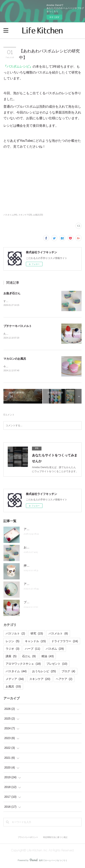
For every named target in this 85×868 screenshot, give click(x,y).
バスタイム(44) (10, 215)
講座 (11, 657)
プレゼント (57, 665)
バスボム (55, 649)
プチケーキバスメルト (18, 326)
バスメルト (58, 634)
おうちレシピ (44, 672)
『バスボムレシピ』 (18, 67)
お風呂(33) (38, 215)
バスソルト (15, 634)
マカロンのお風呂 (15, 359)
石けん (29, 657)
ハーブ (32, 649)
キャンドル (35, 642)
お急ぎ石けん (12, 293)
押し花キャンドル (35, 566)
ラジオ (12, 649)
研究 (37, 634)
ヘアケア (64, 680)
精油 (48, 657)
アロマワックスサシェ (23, 665)
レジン (12, 642)
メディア (15, 680)
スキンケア (40, 680)
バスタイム (16, 672)
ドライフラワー (65, 642)
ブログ (68, 672)
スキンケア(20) (25, 215)
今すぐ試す (54, 17)
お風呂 (13, 687)
